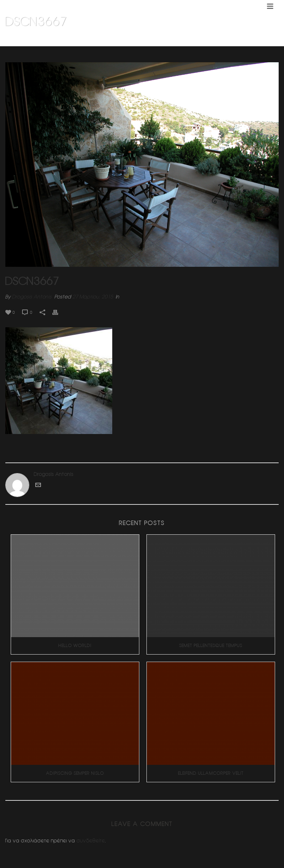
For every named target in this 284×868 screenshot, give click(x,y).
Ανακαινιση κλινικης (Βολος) (217, 39)
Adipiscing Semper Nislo (75, 773)
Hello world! (75, 645)
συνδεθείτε (91, 841)
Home (176, 39)
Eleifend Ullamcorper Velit (211, 773)
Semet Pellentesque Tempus (211, 645)
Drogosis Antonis (32, 297)
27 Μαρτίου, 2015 (93, 297)
